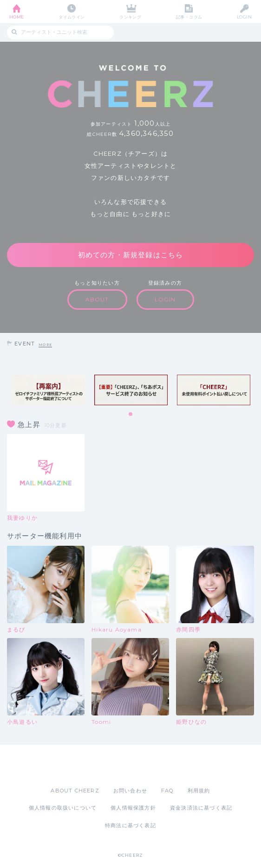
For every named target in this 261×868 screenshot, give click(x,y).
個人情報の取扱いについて (63, 808)
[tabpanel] (48, 390)
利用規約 (199, 791)
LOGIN (244, 17)
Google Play (154, 766)
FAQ (167, 791)
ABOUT (97, 299)
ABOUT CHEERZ (75, 791)
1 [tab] (131, 415)
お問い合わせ (130, 791)
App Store (105, 766)
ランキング (130, 17)
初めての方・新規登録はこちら (131, 255)
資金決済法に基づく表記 (201, 808)
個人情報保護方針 (133, 808)
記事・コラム (189, 17)
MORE (45, 345)
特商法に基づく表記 (130, 825)
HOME (17, 17)
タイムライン (72, 17)
